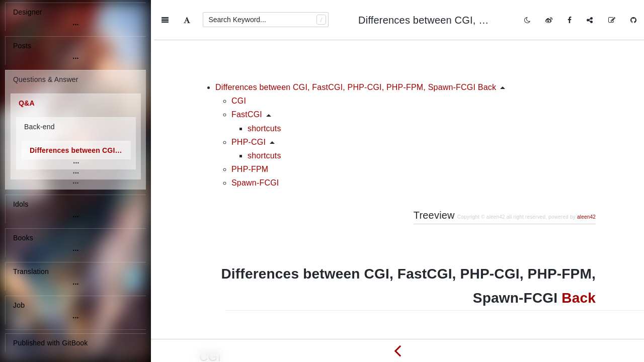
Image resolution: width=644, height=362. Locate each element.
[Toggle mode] (527, 20)
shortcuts (264, 88)
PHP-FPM (250, 129)
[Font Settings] (187, 20)
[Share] (590, 20)
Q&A (27, 103)
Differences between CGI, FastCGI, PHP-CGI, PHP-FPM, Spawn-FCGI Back (356, 47)
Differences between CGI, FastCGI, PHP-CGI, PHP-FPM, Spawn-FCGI (80, 150)
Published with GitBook (50, 343)
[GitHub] (633, 20)
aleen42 (586, 177)
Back (579, 258)
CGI (239, 61)
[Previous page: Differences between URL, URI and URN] (397, 350)
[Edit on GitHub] (612, 20)
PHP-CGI (249, 102)
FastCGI (247, 74)
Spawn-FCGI (255, 143)
